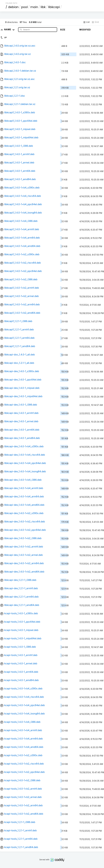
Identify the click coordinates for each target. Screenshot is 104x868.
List (86, 22)
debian (13, 7)
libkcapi (54, 7)
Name (10, 29)
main (34, 7)
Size (63, 30)
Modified (85, 30)
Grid (95, 22)
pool (24, 7)
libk (43, 7)
